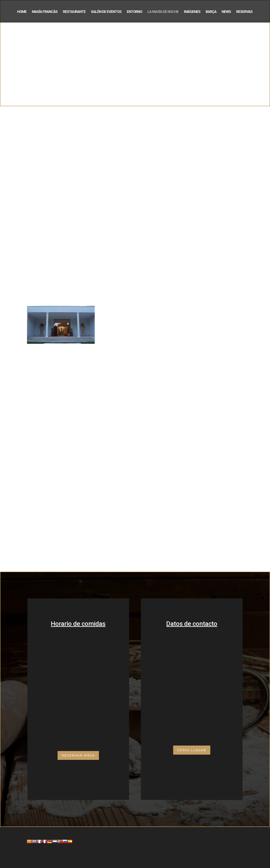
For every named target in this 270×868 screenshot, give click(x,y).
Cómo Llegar (192, 750)
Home (22, 12)
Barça (211, 12)
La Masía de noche (163, 12)
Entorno (134, 12)
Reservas (244, 12)
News (226, 12)
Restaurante (74, 12)
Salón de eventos (106, 12)
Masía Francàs (45, 12)
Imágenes (192, 12)
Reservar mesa (78, 755)
